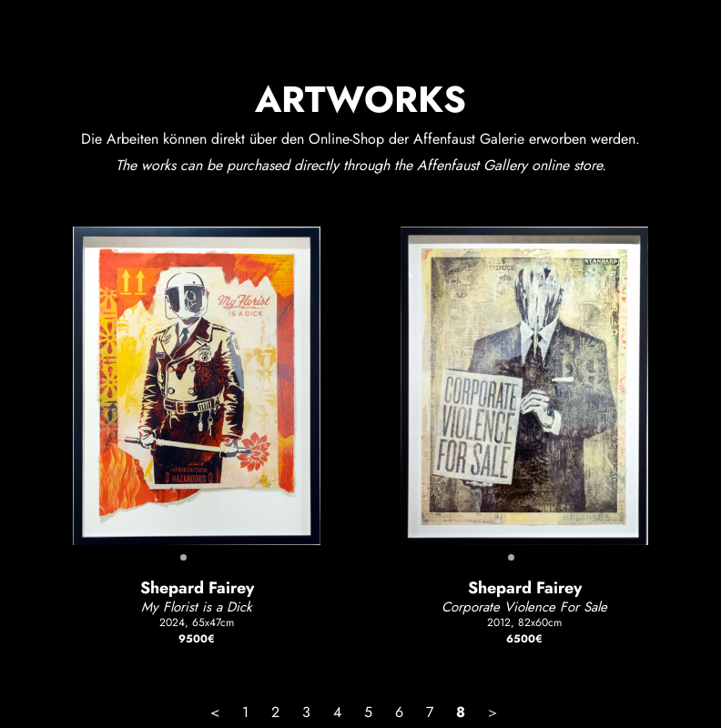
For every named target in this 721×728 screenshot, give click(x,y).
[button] (183, 557)
